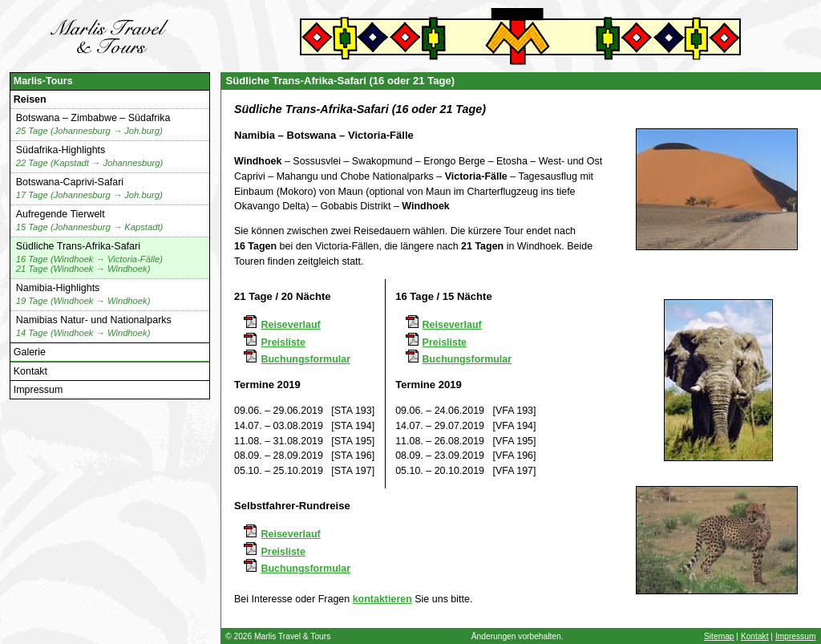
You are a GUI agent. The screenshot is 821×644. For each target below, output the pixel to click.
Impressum (38, 390)
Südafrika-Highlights (90, 157)
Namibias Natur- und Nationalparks (94, 327)
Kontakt (30, 371)
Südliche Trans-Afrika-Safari (89, 258)
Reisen (30, 99)
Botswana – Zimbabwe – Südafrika (93, 125)
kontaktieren (382, 599)
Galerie (30, 352)
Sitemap (719, 636)
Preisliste (283, 342)
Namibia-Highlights (83, 295)
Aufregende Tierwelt (90, 221)
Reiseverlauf (290, 325)
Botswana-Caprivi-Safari (89, 189)
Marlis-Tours (43, 81)
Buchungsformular (305, 359)
